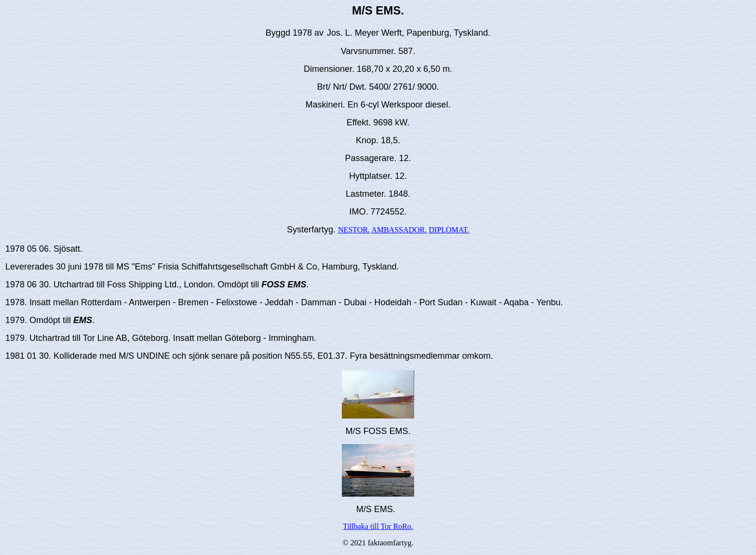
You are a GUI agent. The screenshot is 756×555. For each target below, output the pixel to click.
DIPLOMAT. (449, 230)
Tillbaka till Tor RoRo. (378, 526)
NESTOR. (354, 230)
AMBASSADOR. (399, 230)
